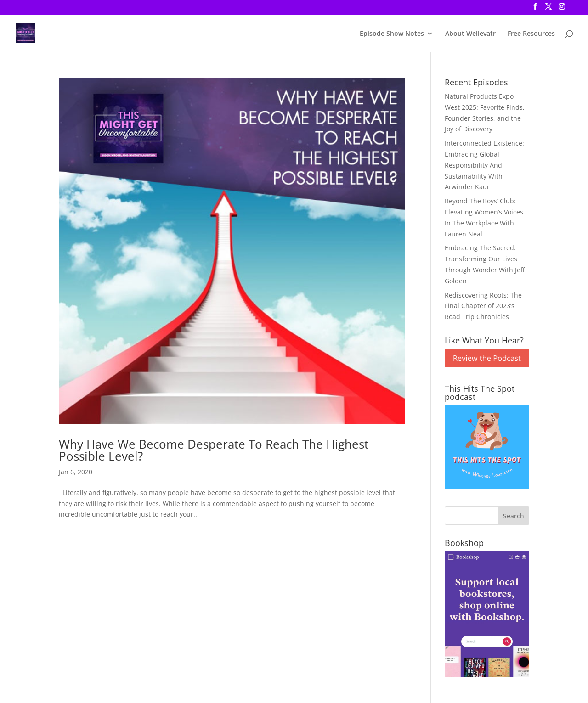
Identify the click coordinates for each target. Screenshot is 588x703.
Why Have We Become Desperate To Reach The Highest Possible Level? (214, 450)
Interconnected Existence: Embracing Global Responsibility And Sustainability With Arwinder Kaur (484, 165)
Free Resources (531, 34)
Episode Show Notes (392, 34)
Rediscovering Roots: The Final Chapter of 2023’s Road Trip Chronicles (483, 306)
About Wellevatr (470, 34)
